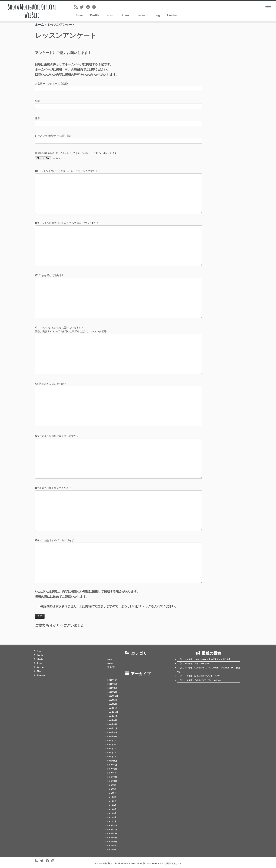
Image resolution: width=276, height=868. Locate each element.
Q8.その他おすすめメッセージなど (119, 552)
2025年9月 (112, 684)
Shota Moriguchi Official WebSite (32, 11)
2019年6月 (112, 769)
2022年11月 (112, 729)
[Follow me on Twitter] (83, 7)
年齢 (119, 104)
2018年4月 (112, 785)
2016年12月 (112, 826)
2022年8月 (112, 733)
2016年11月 (112, 830)
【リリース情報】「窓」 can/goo (194, 664)
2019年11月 (112, 765)
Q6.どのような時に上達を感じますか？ (119, 448)
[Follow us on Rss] (77, 7)
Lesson (141, 15)
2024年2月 (112, 704)
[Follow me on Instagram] (95, 7)
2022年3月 (112, 737)
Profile (95, 15)
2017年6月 (112, 805)
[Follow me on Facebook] (89, 7)
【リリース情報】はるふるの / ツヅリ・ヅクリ (199, 676)
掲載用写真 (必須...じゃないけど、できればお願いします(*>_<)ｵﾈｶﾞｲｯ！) (75, 156)
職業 (119, 121)
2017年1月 (112, 822)
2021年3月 (112, 757)
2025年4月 (112, 692)
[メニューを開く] (268, 7)
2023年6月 (112, 717)
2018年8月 (112, 781)
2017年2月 (112, 818)
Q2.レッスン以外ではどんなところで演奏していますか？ (119, 235)
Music (111, 15)
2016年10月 (113, 834)
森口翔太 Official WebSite (116, 864)
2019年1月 (112, 773)
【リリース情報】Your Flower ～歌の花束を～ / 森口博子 (205, 660)
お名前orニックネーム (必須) (119, 87)
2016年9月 (112, 838)
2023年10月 (113, 712)
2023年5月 (112, 721)
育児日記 (111, 668)
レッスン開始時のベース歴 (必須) (119, 139)
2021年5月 (112, 749)
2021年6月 (112, 745)
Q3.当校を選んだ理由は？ (119, 287)
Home (79, 15)
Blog (157, 15)
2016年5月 (112, 846)
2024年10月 (113, 696)
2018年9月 (112, 777)
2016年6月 (112, 842)
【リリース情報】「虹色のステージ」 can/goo (200, 680)
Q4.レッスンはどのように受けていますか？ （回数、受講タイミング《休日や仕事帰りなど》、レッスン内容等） (119, 341)
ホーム (40, 25)
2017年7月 (112, 801)
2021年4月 (112, 753)
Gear (126, 15)
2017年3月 (112, 814)
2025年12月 (112, 680)
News (110, 664)
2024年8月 (112, 700)
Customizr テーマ (155, 864)
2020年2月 (112, 761)
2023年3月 (112, 725)
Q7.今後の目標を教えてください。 (119, 500)
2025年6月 (112, 688)
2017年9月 (112, 797)
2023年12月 (112, 708)
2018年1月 (112, 793)
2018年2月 (112, 789)
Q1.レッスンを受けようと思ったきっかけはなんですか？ (119, 183)
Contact (173, 15)
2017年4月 (112, 810)
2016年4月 (112, 850)
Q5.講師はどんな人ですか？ (119, 395)
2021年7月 (112, 741)
